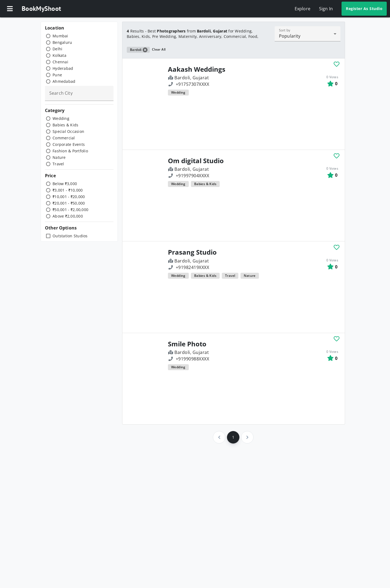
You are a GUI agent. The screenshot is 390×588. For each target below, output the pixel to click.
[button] (10, 9)
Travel (58, 164)
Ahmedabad (64, 81)
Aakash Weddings (197, 69)
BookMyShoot (41, 9)
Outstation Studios (70, 236)
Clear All (159, 49)
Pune (57, 75)
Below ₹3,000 (65, 184)
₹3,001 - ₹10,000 (68, 190)
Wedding (61, 118)
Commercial (64, 138)
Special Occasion (68, 131)
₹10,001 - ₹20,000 (69, 197)
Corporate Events (69, 144)
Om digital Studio (196, 161)
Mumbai (60, 36)
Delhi (57, 49)
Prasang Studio (192, 252)
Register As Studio (364, 9)
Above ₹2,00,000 (68, 216)
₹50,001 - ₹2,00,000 (70, 210)
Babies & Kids (65, 125)
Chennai (60, 62)
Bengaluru (62, 42)
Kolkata (59, 55)
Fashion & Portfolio (70, 151)
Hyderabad (63, 68)
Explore (303, 9)
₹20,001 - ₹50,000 (69, 203)
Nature (59, 157)
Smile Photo (187, 344)
